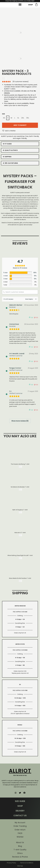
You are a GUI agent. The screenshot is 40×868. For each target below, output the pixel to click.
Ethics (20, 853)
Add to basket (20, 125)
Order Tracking (20, 826)
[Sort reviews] (31, 299)
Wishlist (20, 837)
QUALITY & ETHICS (11, 150)
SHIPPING (8, 157)
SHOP (31, 5)
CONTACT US (20, 816)
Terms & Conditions (27, 863)
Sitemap (20, 866)
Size (3, 114)
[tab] (20, 144)
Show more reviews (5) (20, 421)
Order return (20, 830)
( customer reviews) (21, 82)
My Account (20, 823)
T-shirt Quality (20, 850)
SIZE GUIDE (20, 801)
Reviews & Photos (20, 857)
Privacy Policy (11, 863)
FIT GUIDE (8, 144)
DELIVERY (20, 811)
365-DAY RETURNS (11, 163)
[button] (20, 5)
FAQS (20, 833)
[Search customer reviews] (20, 292)
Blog (20, 846)
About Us (20, 842)
